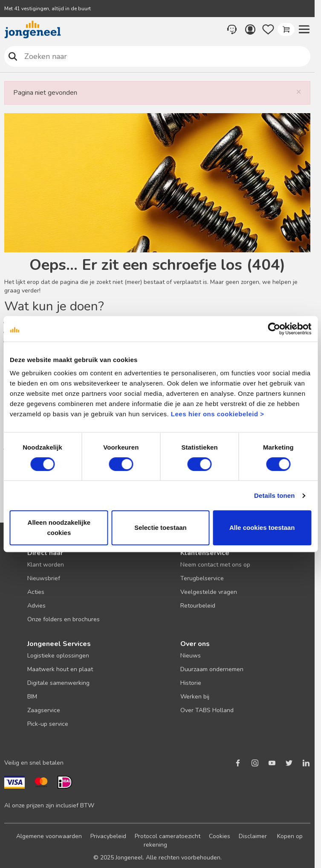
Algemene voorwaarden (49, 836)
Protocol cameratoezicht (168, 836)
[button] (304, 29)
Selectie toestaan (160, 528)
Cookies (220, 836)
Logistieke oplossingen (58, 656)
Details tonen (274, 495)
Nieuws (191, 656)
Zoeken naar (13, 56)
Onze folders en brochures (64, 619)
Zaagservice (44, 710)
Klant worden (46, 565)
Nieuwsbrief (44, 578)
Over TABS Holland (207, 710)
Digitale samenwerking (58, 683)
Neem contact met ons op (215, 565)
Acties (36, 592)
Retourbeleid (198, 606)
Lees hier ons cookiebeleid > (218, 414)
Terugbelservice (202, 578)
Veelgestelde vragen (209, 592)
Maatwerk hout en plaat (60, 669)
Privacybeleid (108, 836)
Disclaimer (253, 836)
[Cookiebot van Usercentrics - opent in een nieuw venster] (274, 329)
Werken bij (195, 697)
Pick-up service (48, 724)
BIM (32, 697)
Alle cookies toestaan (262, 528)
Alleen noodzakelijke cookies (59, 528)
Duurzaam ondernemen (212, 669)
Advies (36, 606)
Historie (191, 683)
